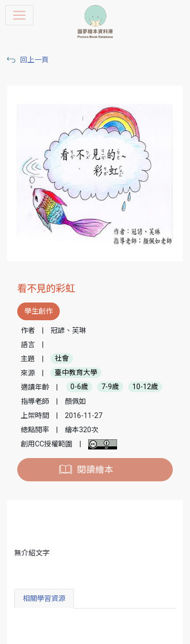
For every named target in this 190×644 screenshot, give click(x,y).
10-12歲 (145, 387)
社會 (62, 359)
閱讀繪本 (95, 470)
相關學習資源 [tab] (44, 598)
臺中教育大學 (76, 373)
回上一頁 (34, 60)
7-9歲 (110, 387)
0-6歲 (79, 387)
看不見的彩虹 (46, 289)
